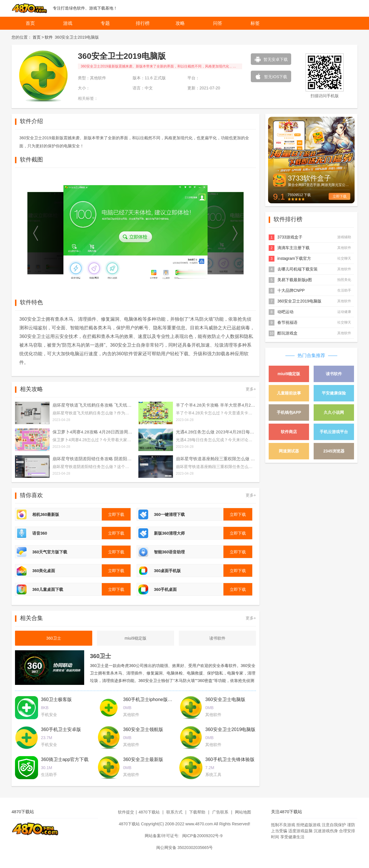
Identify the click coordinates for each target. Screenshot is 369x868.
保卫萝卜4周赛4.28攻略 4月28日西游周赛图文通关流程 (93, 432)
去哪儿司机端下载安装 (298, 269)
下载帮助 (197, 812)
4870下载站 (149, 812)
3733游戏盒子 (290, 237)
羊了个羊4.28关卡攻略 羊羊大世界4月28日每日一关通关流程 (216, 405)
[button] (36, 233)
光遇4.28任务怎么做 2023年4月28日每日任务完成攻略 (216, 432)
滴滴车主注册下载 (293, 248)
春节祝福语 (287, 322)
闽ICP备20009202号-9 (202, 836)
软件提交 (126, 812)
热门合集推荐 (311, 355)
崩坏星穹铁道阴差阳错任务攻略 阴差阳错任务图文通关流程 (93, 459)
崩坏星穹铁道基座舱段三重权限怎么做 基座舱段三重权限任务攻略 (216, 459)
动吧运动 (285, 312)
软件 (49, 37)
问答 (218, 23)
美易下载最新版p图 (295, 280)
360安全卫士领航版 (143, 729)
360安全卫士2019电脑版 (230, 729)
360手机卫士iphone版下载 (150, 699)
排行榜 (143, 23)
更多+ (251, 389)
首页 (30, 23)
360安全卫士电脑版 (225, 699)
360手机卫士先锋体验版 (230, 759)
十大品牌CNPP (291, 290)
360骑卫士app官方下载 (65, 759)
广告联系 (220, 812)
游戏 (68, 23)
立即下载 (340, 196)
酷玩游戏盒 (287, 333)
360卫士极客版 (56, 699)
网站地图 (243, 812)
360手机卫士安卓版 (61, 729)
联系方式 (174, 812)
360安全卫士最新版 (143, 759)
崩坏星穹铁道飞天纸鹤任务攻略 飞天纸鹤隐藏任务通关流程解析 (93, 405)
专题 (105, 23)
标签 (255, 23)
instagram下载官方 (294, 258)
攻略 (180, 23)
